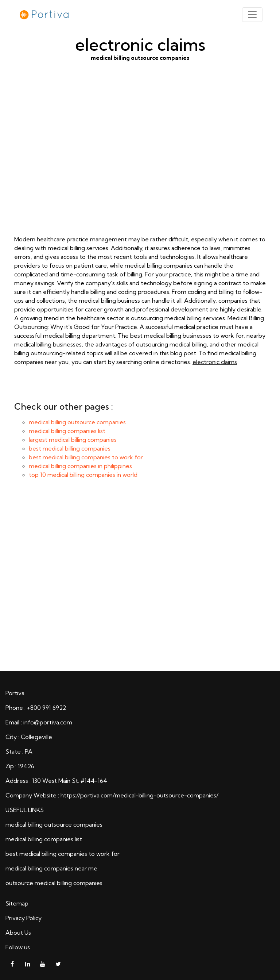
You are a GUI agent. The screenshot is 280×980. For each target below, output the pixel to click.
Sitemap (17, 903)
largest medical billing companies (73, 440)
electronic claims (215, 362)
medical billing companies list (67, 431)
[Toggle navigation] (252, 15)
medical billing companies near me (51, 868)
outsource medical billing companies (54, 883)
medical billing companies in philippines (80, 466)
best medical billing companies (70, 448)
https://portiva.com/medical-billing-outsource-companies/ (139, 795)
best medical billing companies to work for (86, 457)
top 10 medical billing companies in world (83, 475)
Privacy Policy (24, 918)
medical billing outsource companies (140, 160)
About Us (18, 933)
